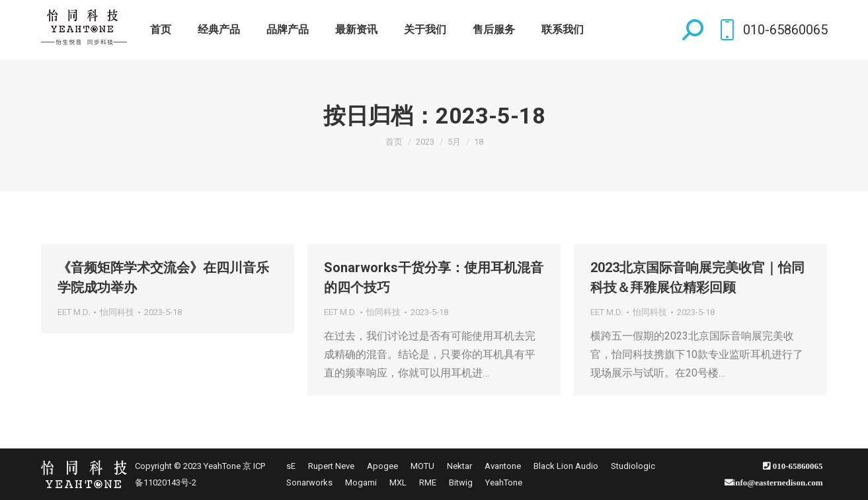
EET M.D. (74, 312)
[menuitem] (161, 30)
